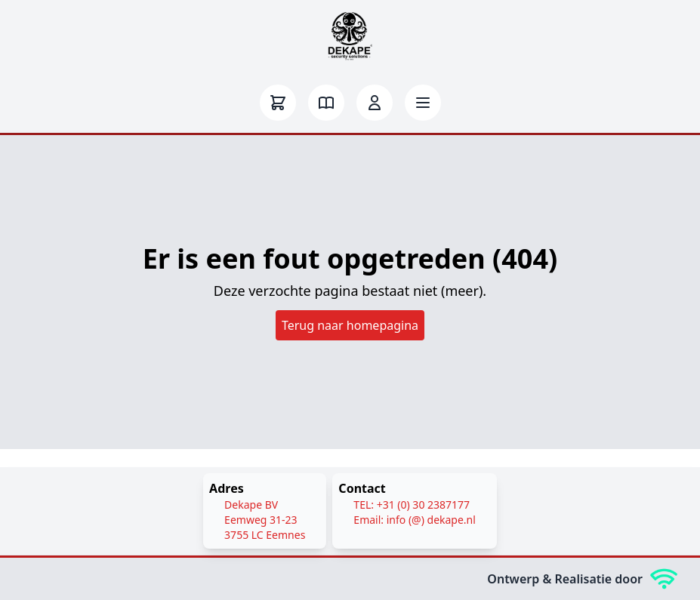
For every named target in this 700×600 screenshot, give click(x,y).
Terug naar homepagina (350, 325)
